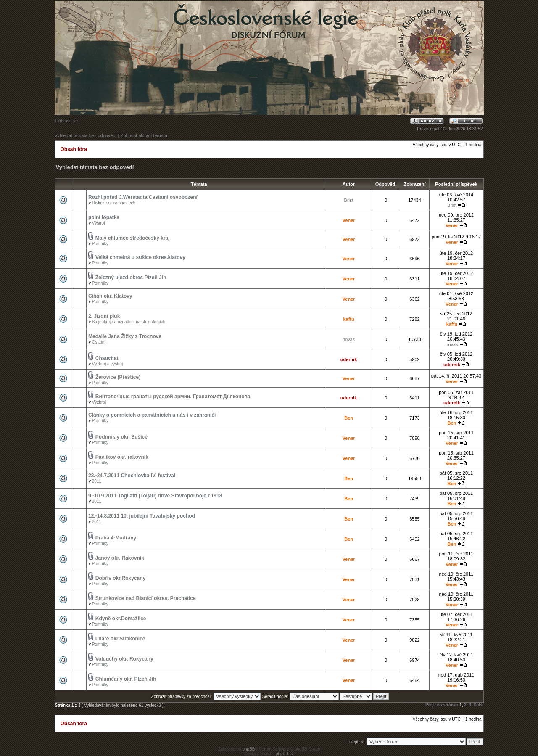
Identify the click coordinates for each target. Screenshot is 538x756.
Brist (349, 200)
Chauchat (107, 358)
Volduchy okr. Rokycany (124, 659)
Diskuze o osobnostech (114, 203)
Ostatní (99, 342)
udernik (349, 359)
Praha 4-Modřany (116, 538)
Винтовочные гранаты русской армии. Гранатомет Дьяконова (173, 397)
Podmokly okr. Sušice (121, 437)
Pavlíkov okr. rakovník (122, 457)
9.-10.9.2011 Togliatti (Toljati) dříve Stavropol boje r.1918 (155, 496)
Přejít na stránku (442, 705)
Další (479, 705)
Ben (349, 418)
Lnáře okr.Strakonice (120, 639)
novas (349, 339)
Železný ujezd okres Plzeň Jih (131, 278)
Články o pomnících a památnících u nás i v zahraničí (152, 415)
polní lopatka (104, 217)
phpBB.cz (285, 754)
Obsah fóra (74, 149)
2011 (97, 481)
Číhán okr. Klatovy (110, 296)
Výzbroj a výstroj (107, 364)
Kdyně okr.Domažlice (121, 619)
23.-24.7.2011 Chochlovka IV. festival (132, 476)
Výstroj (99, 223)
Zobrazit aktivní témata (144, 135)
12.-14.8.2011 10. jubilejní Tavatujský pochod (142, 516)
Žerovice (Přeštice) (118, 377)
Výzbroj (99, 402)
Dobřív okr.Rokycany (120, 578)
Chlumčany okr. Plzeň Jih (126, 679)
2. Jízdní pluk (104, 316)
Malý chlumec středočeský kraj (133, 238)
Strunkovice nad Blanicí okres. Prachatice (146, 598)
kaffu (348, 319)
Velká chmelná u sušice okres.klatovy (140, 257)
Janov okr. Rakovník (120, 558)
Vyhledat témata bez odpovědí (86, 135)
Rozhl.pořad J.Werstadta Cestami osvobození (143, 197)
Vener (349, 220)
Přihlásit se (67, 121)
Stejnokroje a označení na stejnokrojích (129, 322)
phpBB (248, 749)
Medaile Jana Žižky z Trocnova (125, 336)
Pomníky (100, 244)
